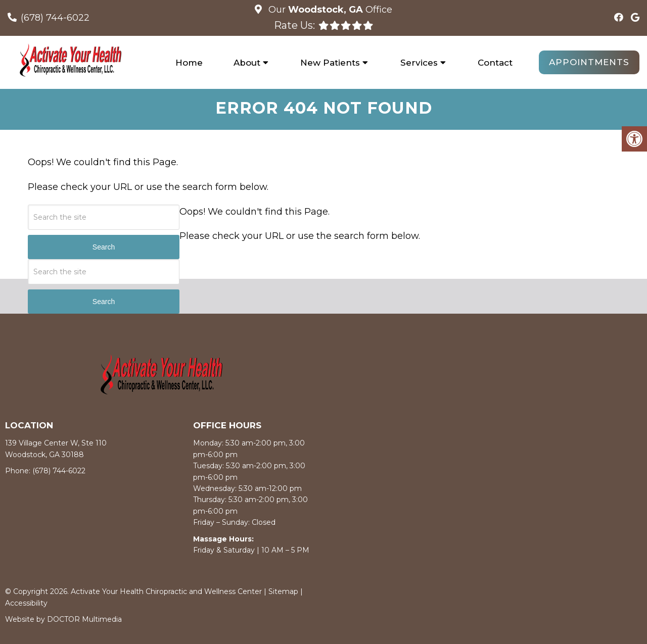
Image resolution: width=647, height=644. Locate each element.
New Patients (330, 63)
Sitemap (283, 593)
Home (189, 63)
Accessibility (26, 605)
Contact (495, 63)
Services (419, 63)
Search (104, 249)
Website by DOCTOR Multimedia (63, 621)
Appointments (589, 62)
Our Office (329, 10)
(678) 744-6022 (55, 18)
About (247, 63)
